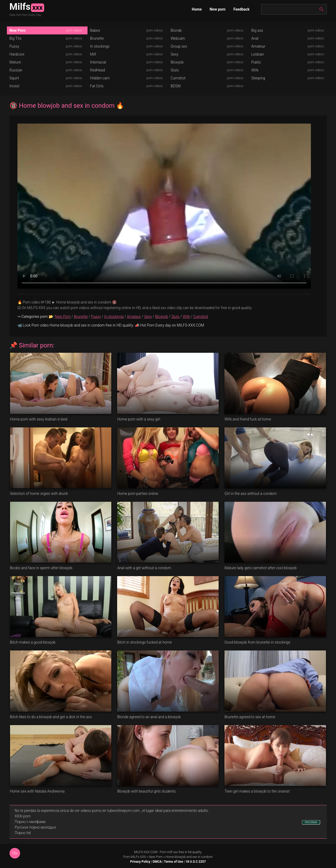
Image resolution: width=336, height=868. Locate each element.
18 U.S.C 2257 (195, 862)
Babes (95, 30)
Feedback (241, 9)
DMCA (157, 862)
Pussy (14, 46)
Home (197, 9)
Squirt (14, 78)
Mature (15, 62)
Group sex (179, 46)
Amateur (258, 46)
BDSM (176, 86)
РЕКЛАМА (311, 822)
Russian (16, 70)
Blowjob (177, 62)
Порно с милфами (30, 822)
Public (256, 62)
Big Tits (16, 38)
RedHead (98, 70)
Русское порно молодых (35, 827)
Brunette (97, 38)
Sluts (175, 70)
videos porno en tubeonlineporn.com (110, 811)
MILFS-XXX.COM (146, 852)
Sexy (175, 54)
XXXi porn (23, 816)
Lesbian (258, 54)
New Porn (18, 30)
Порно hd (23, 833)
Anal (255, 38)
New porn (218, 9)
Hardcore (17, 54)
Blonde (176, 30)
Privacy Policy (140, 862)
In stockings (100, 46)
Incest (14, 86)
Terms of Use (173, 862)
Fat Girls (97, 86)
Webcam (178, 38)
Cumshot (178, 78)
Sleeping (258, 78)
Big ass (257, 30)
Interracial (98, 62)
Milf (93, 54)
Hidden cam (100, 78)
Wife (255, 70)
